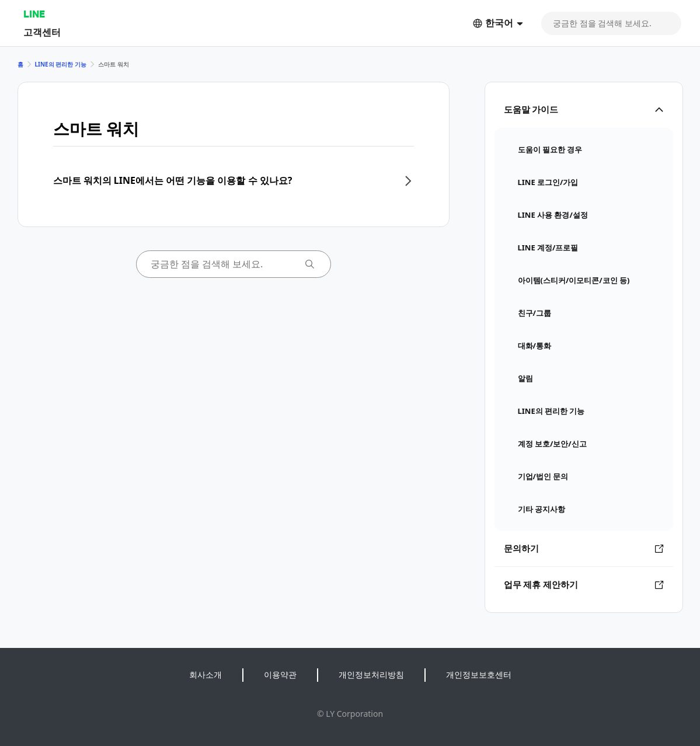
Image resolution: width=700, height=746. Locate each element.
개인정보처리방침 (371, 674)
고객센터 (42, 32)
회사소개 (206, 674)
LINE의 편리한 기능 (61, 64)
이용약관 (280, 674)
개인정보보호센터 (479, 674)
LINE (34, 14)
